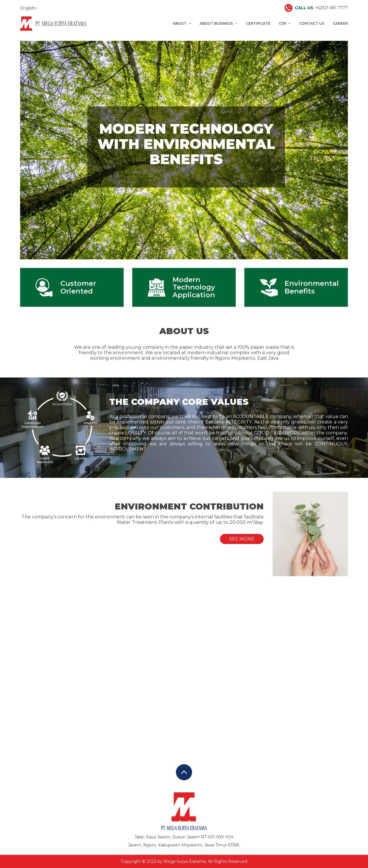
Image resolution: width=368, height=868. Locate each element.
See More (242, 539)
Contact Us (312, 23)
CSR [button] (285, 23)
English (29, 8)
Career (340, 23)
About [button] (182, 23)
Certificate (258, 23)
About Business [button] (218, 23)
